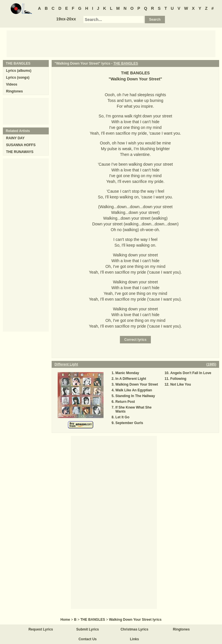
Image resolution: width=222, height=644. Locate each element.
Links (134, 639)
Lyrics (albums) (19, 71)
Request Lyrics (41, 629)
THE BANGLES (126, 63)
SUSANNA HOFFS (21, 145)
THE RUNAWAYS (20, 152)
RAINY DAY (15, 138)
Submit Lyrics (88, 629)
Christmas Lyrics (134, 629)
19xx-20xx (66, 19)
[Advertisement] (111, 43)
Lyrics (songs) (18, 78)
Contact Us (88, 639)
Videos (12, 84)
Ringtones (14, 91)
